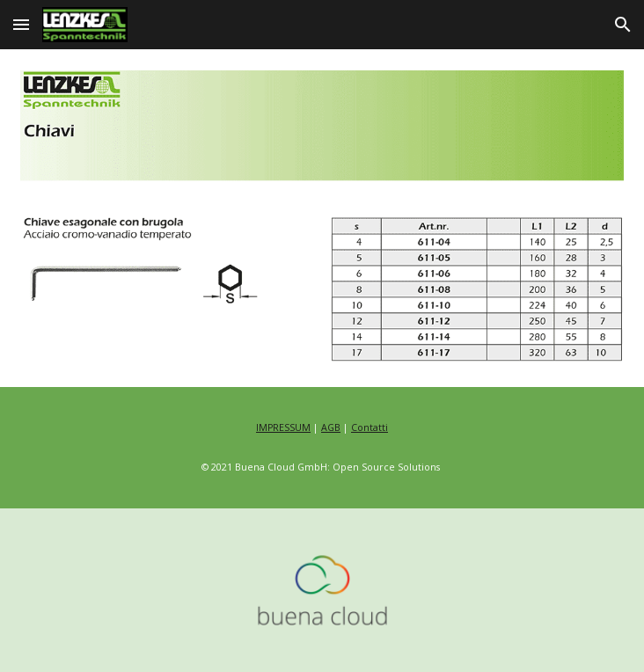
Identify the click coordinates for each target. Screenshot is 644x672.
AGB (331, 427)
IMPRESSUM (283, 427)
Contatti (370, 427)
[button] (21, 24)
